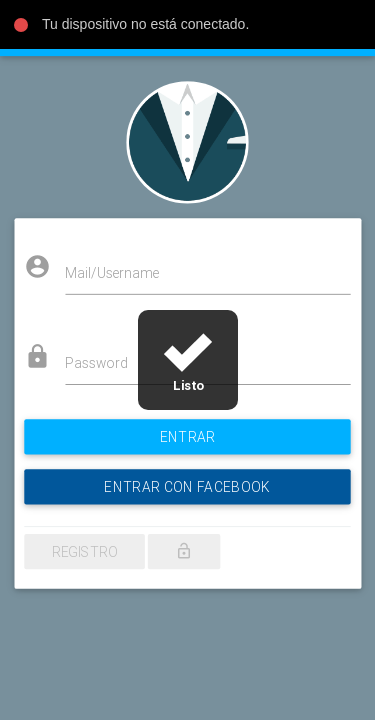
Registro (93, 534)
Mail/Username (119, 278)
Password (105, 361)
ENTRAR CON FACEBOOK (187, 474)
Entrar (187, 428)
